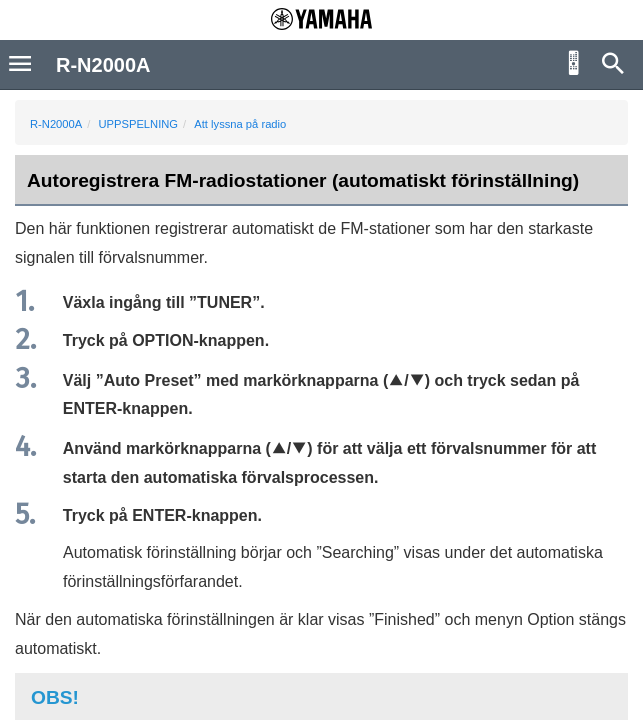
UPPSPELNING (138, 124)
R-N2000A (56, 124)
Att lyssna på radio (240, 124)
